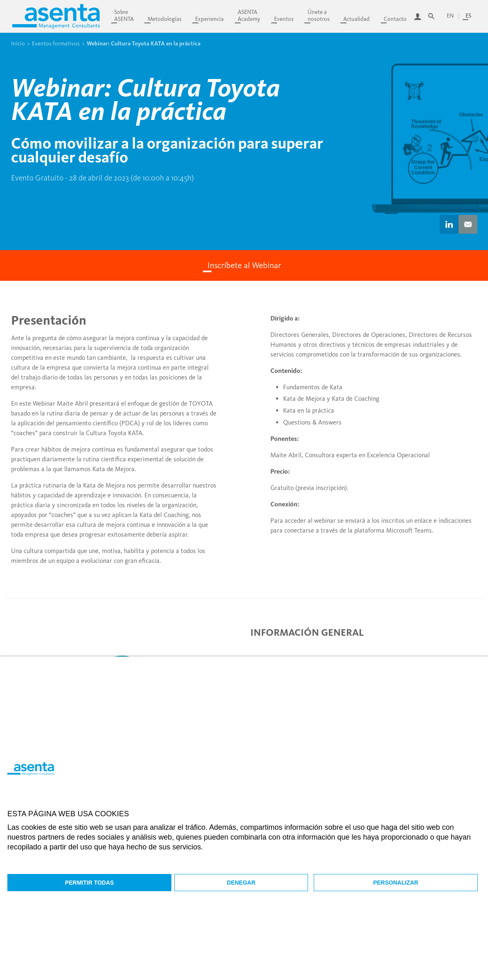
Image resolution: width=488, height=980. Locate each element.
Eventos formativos (56, 43)
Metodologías (165, 19)
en (450, 16)
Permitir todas (90, 883)
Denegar (241, 883)
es (468, 16)
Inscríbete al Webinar (244, 265)
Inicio (18, 43)
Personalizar (396, 883)
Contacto (395, 19)
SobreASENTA (124, 16)
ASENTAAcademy (249, 16)
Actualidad (356, 19)
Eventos (284, 19)
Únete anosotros (319, 16)
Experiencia (209, 19)
